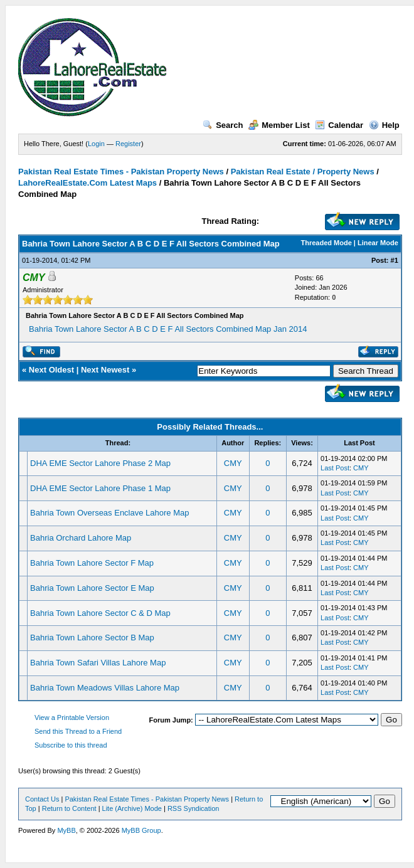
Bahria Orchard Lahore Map (81, 538)
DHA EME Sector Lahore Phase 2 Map (100, 463)
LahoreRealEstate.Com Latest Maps (88, 183)
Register (128, 144)
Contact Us (42, 799)
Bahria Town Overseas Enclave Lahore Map (109, 513)
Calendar (339, 125)
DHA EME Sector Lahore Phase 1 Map (100, 488)
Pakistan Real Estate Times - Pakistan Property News (122, 172)
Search (223, 125)
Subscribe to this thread (71, 745)
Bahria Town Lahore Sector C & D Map (100, 613)
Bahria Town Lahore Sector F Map (92, 563)
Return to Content (69, 808)
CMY (233, 463)
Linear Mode (378, 243)
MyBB (66, 830)
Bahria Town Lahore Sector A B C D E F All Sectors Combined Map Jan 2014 (168, 329)
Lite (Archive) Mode (132, 808)
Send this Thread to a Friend (78, 731)
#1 (395, 260)
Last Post (335, 468)
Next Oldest (51, 370)
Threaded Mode (326, 243)
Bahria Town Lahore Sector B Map (92, 638)
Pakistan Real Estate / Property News (303, 172)
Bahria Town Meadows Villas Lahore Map (105, 688)
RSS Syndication (194, 808)
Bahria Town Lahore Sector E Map (92, 588)
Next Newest (105, 370)
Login (96, 144)
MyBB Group (141, 830)
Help (384, 125)
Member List (279, 125)
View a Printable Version (72, 717)
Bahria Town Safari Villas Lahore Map (98, 663)
